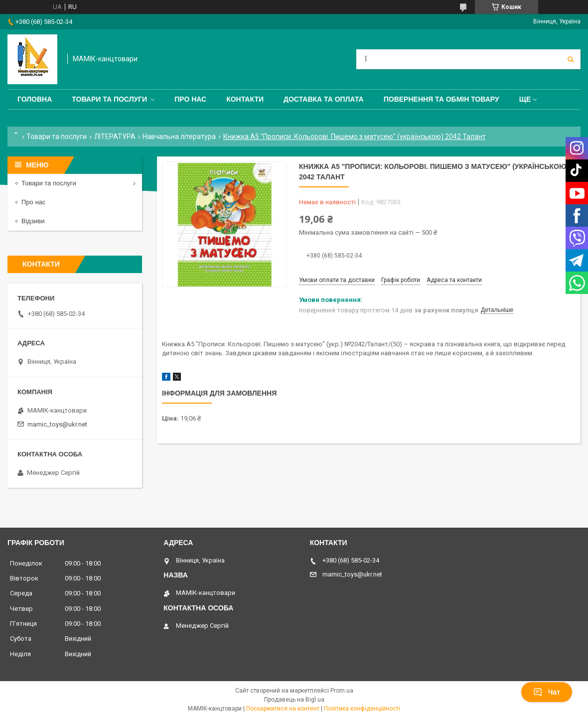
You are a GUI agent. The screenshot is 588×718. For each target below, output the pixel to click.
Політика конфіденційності (362, 709)
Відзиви (33, 221)
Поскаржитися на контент (283, 709)
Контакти (245, 99)
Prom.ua (342, 691)
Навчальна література (179, 137)
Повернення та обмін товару (441, 99)
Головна (35, 99)
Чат (547, 692)
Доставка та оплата (324, 99)
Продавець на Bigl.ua (294, 700)
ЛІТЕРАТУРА (115, 137)
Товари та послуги (109, 99)
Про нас (190, 99)
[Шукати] (571, 59)
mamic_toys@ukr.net (57, 424)
